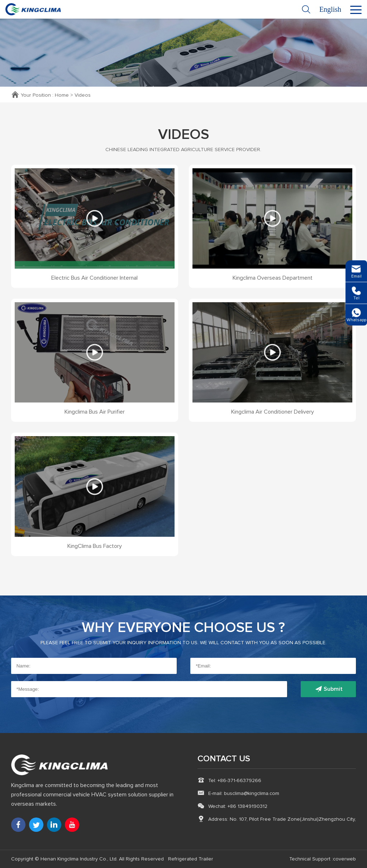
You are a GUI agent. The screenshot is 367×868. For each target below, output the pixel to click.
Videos (83, 95)
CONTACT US (224, 759)
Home (62, 95)
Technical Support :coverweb (323, 859)
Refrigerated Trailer (191, 859)
